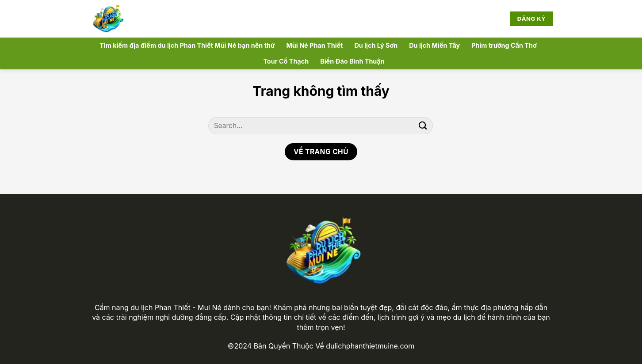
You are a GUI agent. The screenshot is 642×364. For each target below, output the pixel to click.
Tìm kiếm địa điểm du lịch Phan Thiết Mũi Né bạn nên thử (187, 45)
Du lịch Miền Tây (434, 45)
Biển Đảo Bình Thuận (352, 61)
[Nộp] (423, 126)
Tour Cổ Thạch (286, 61)
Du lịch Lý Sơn (376, 45)
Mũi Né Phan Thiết (314, 45)
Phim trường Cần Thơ (504, 45)
